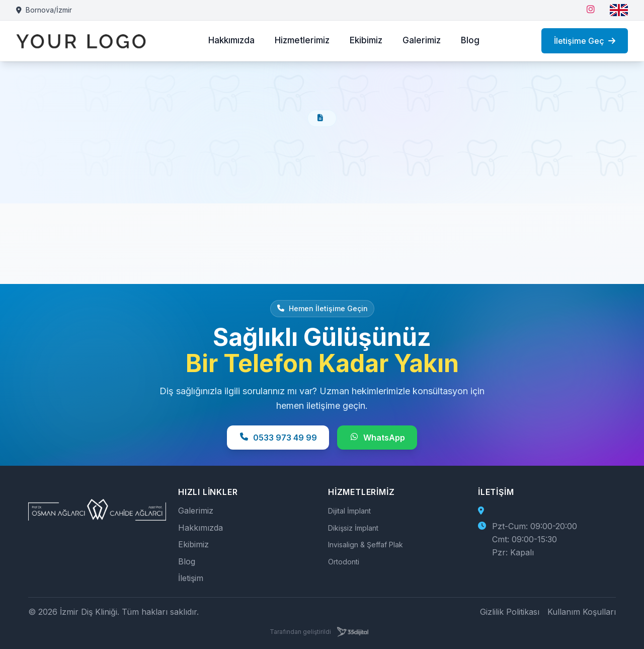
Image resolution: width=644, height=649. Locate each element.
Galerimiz (422, 40)
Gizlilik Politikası (510, 612)
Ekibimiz (366, 40)
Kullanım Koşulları (582, 612)
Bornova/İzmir (44, 10)
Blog (470, 40)
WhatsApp (377, 438)
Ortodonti (344, 562)
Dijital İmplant (349, 511)
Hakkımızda (231, 40)
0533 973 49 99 (278, 438)
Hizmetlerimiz (302, 40)
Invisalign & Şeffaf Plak (366, 545)
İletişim (191, 578)
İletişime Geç (585, 41)
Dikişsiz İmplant (353, 528)
